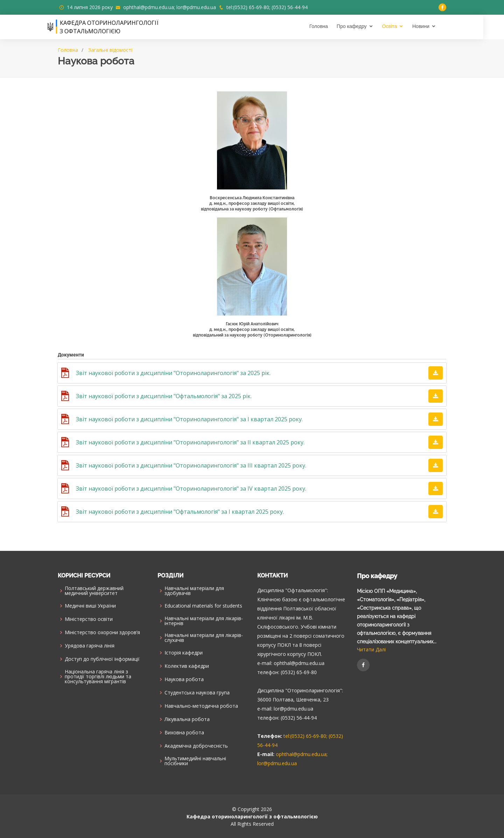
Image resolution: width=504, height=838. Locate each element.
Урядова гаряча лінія (90, 646)
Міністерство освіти (89, 619)
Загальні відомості (110, 50)
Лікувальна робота (187, 719)
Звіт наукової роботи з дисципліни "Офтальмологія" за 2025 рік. (164, 396)
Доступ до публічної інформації (102, 659)
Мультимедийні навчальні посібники (195, 761)
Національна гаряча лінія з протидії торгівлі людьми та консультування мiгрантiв (98, 677)
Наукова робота (184, 679)
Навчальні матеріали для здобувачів (194, 591)
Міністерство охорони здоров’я (102, 632)
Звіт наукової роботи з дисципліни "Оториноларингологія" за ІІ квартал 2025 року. (190, 442)
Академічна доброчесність (196, 746)
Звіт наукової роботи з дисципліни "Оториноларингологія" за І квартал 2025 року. (189, 419)
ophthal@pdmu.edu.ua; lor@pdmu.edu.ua (170, 7)
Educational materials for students (203, 606)
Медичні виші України (90, 606)
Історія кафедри (184, 653)
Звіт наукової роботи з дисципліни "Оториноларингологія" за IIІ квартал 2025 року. (191, 465)
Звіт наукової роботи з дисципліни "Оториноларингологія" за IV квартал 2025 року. (191, 489)
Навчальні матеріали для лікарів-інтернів (204, 621)
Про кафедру (362, 26)
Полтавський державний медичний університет (94, 591)
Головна (329, 26)
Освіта (400, 26)
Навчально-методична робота (201, 706)
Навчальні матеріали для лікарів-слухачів (204, 638)
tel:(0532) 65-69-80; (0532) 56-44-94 (267, 7)
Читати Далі (371, 649)
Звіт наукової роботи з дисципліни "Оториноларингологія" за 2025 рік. (173, 373)
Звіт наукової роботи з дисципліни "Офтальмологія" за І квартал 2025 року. (180, 512)
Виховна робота (184, 733)
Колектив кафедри (187, 666)
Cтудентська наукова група (197, 693)
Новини (431, 26)
